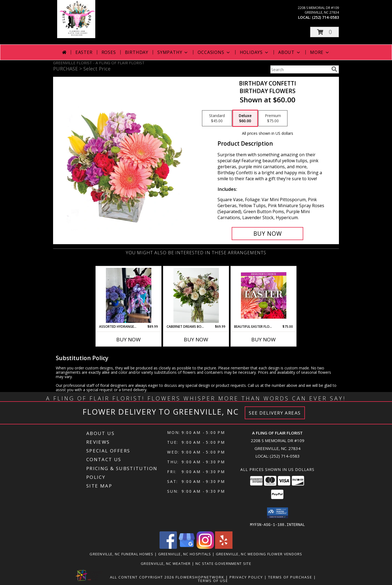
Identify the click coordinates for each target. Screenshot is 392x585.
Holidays (255, 52)
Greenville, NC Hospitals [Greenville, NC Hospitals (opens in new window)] (185, 554)
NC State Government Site (223, 563)
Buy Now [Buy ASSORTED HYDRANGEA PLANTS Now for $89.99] (128, 339)
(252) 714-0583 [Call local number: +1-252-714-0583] (325, 17)
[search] (334, 69)
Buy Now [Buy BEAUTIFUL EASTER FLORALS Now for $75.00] (264, 339)
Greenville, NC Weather (166, 563)
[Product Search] (300, 69)
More (320, 52)
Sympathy (173, 52)
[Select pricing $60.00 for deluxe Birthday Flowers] (245, 118)
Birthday (137, 52)
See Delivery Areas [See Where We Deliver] (275, 413)
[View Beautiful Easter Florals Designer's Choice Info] (264, 295)
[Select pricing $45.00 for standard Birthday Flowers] (217, 118)
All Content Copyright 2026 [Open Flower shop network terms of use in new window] (142, 577)
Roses (109, 52)
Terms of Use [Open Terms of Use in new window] (213, 580)
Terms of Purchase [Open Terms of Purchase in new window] (290, 577)
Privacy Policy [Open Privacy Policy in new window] (246, 577)
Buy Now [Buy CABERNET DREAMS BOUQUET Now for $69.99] (196, 339)
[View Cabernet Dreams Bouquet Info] (196, 295)
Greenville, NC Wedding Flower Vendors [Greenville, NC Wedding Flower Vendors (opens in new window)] (259, 554)
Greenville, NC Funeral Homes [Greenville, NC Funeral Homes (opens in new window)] (121, 554)
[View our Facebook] (168, 547)
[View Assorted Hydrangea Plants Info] (129, 295)
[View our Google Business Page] (187, 547)
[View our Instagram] (205, 547)
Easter (84, 52)
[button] (324, 32)
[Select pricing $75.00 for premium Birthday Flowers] (273, 118)
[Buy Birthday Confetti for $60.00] (267, 234)
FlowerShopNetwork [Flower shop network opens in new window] (200, 577)
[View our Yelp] (224, 547)
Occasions (214, 52)
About (290, 52)
